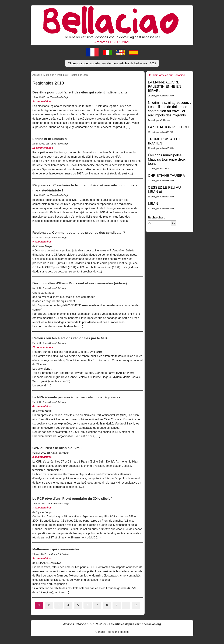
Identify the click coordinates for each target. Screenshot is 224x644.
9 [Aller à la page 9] (117, 605)
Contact (100, 632)
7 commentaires (42, 508)
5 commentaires (42, 242)
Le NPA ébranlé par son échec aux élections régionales (76, 397)
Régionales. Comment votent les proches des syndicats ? (79, 233)
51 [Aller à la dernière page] (136, 605)
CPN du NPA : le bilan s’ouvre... (57, 448)
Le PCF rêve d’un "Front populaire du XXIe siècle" (72, 499)
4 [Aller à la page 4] (68, 605)
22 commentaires (43, 347)
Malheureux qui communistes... (57, 549)
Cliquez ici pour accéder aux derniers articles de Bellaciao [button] (112, 63)
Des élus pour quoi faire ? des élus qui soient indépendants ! (81, 92)
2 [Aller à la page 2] (49, 605)
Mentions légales (118, 632)
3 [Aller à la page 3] (59, 605)
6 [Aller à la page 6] (88, 605)
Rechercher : (156, 218)
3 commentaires (42, 101)
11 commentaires (43, 148)
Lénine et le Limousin (50, 139)
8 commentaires (42, 406)
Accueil (36, 75)
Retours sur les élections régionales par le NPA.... (72, 338)
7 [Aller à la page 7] (97, 605)
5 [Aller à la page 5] (78, 605)
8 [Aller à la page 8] (107, 605)
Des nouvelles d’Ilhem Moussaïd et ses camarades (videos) (80, 283)
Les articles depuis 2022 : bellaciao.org (135, 624)
